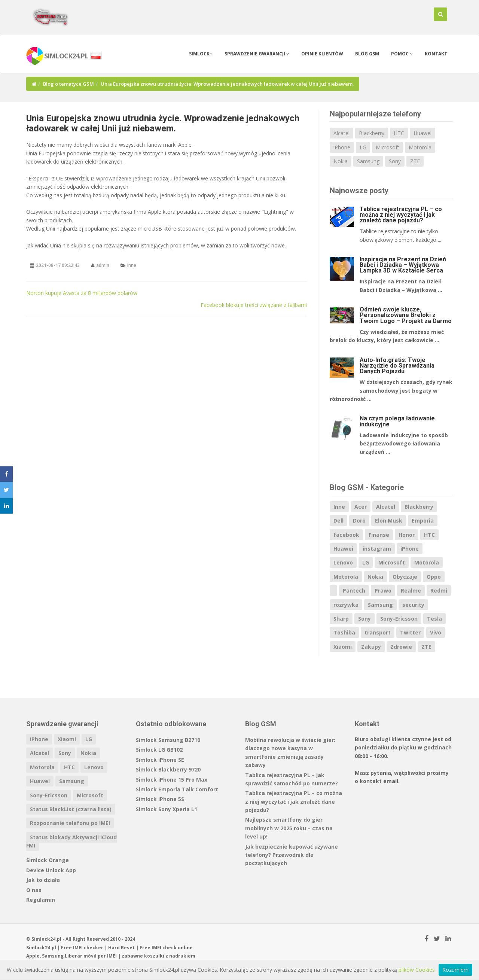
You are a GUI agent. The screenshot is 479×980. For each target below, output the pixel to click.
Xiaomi (343, 647)
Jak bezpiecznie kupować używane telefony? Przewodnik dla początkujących (292, 855)
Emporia (423, 521)
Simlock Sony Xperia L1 (167, 809)
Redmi (439, 591)
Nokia (341, 161)
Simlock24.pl (41, 948)
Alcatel (341, 133)
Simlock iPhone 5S (160, 799)
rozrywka (346, 605)
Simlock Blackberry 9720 (168, 769)
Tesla (434, 619)
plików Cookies (417, 970)
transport (378, 632)
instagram (377, 549)
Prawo (383, 591)
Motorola (420, 147)
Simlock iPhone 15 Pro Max (172, 780)
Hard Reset (121, 948)
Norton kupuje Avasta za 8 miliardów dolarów (82, 293)
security (413, 605)
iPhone (342, 147)
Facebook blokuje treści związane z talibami (254, 305)
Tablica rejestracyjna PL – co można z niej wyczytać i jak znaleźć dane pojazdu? (401, 215)
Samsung (368, 161)
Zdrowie (401, 647)
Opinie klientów (322, 54)
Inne (339, 507)
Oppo (434, 577)
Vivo (436, 632)
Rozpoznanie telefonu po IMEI (70, 823)
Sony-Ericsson (399, 619)
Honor (407, 535)
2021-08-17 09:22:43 (58, 265)
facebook (346, 535)
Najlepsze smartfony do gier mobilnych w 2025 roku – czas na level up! (289, 828)
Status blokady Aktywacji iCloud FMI (71, 841)
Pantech (354, 591)
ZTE (415, 161)
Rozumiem (455, 970)
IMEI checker (88, 948)
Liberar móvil (81, 956)
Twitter (410, 632)
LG (363, 147)
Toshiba (344, 632)
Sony (395, 161)
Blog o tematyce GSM (68, 84)
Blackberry (372, 133)
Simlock (201, 54)
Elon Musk (389, 521)
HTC (399, 133)
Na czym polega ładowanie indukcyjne (397, 421)
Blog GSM (367, 54)
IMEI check (164, 948)
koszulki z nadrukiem (170, 956)
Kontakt (436, 54)
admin (103, 265)
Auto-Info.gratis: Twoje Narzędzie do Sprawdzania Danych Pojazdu (397, 366)
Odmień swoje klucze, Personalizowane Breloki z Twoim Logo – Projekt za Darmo (406, 315)
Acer (361, 507)
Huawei (422, 133)
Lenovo (343, 562)
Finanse (379, 535)
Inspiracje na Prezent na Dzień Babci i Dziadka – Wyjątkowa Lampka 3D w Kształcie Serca (403, 265)
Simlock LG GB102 (159, 750)
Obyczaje (405, 577)
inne (132, 265)
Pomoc (402, 54)
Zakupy (371, 647)
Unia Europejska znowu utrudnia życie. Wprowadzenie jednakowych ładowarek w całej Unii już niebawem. (163, 123)
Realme (411, 591)
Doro (359, 521)
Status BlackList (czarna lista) (71, 809)
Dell (338, 521)
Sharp (341, 619)
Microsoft (388, 147)
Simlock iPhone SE (160, 760)
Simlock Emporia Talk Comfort (177, 789)
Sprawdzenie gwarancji (257, 54)
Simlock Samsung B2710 (168, 740)
